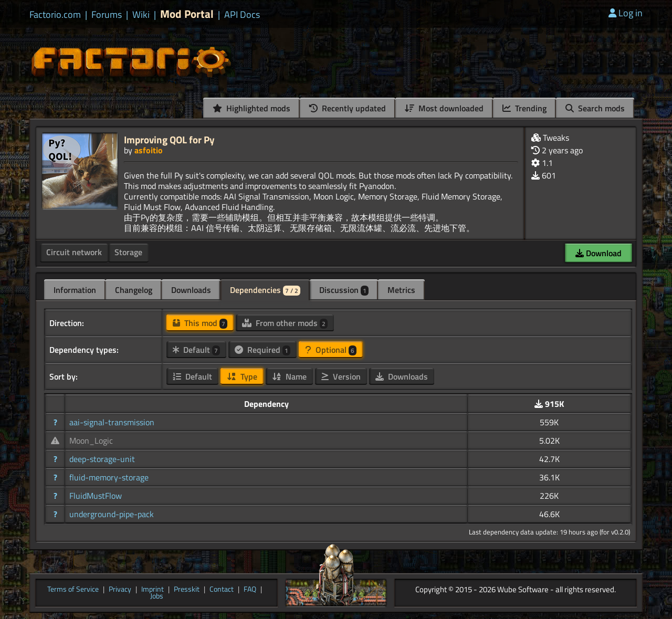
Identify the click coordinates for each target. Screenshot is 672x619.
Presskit (187, 590)
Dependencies (265, 290)
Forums (107, 15)
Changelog (134, 290)
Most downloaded (444, 108)
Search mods (595, 108)
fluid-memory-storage (109, 477)
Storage (128, 252)
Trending (524, 108)
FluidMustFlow (96, 496)
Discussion (344, 290)
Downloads (191, 290)
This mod (200, 323)
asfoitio (149, 150)
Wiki (141, 15)
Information (75, 290)
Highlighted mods (251, 108)
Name (289, 376)
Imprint (153, 590)
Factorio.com (55, 15)
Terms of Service (73, 590)
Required (262, 350)
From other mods (285, 323)
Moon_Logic (91, 440)
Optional (331, 350)
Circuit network (74, 252)
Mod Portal (187, 14)
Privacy (120, 590)
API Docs (242, 15)
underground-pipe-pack (112, 514)
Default (196, 350)
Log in (626, 13)
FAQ (250, 590)
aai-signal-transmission (112, 422)
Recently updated (348, 108)
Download (598, 253)
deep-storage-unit (102, 459)
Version (341, 376)
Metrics (401, 290)
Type (242, 376)
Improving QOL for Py (169, 139)
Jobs (157, 596)
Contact (222, 590)
